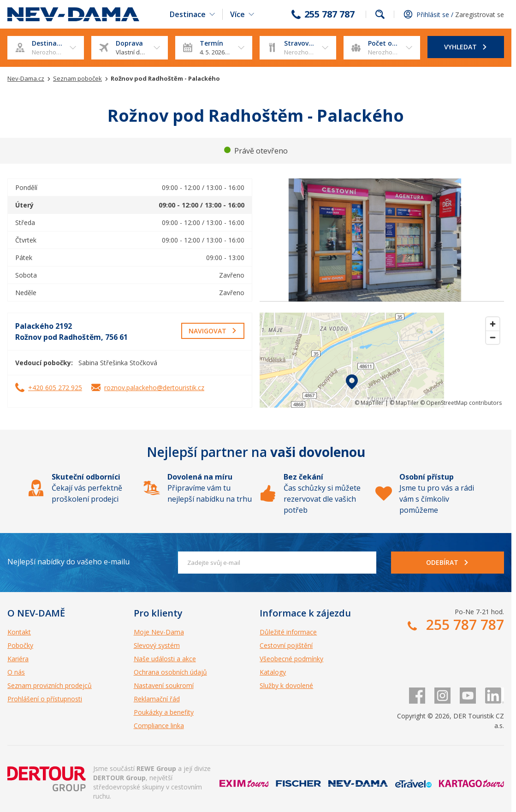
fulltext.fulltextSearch (380, 14)
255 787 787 (329, 14)
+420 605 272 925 (55, 388)
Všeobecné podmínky (291, 659)
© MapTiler (369, 403)
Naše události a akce (165, 659)
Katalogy (273, 672)
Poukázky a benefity (164, 712)
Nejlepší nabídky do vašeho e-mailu (68, 562)
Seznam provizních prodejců (50, 685)
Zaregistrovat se (480, 15)
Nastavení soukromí (164, 685)
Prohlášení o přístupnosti (45, 699)
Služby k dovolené (286, 685)
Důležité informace (288, 632)
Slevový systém (157, 645)
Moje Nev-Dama (159, 632)
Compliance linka (159, 726)
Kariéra (18, 659)
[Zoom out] (493, 337)
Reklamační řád (157, 699)
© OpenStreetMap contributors (461, 403)
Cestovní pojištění (286, 645)
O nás (16, 672)
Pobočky (20, 645)
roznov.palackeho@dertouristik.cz (154, 388)
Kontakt (19, 632)
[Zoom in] (493, 324)
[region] (382, 360)
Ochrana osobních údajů (170, 672)
